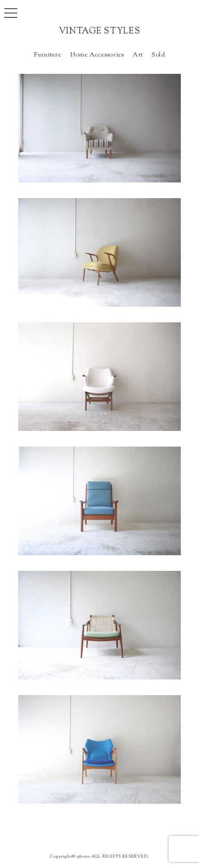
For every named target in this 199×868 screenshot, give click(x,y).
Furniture (47, 55)
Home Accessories (97, 55)
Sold (158, 55)
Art (138, 55)
